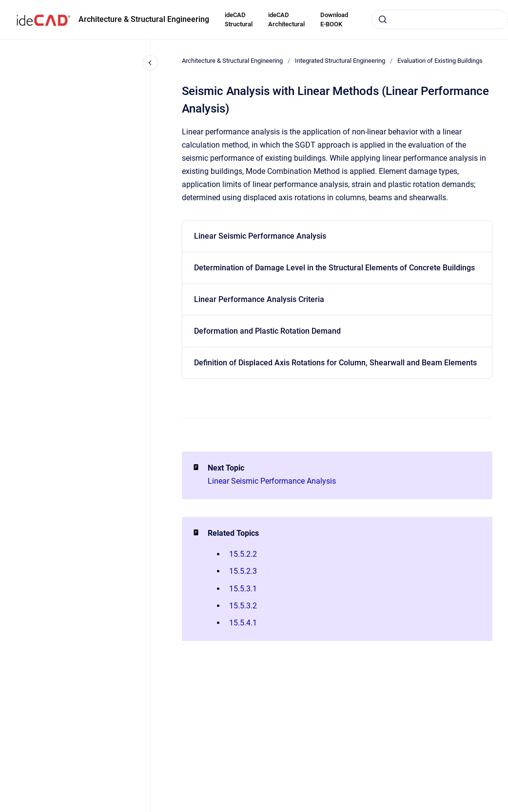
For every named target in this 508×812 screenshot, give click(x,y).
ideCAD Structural (239, 20)
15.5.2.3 (243, 571)
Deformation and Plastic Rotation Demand (267, 331)
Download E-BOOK (334, 20)
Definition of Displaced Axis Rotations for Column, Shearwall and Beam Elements (335, 363)
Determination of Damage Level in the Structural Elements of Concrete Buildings (334, 268)
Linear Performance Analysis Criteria (259, 299)
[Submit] (383, 19)
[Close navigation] (150, 63)
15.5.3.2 (243, 606)
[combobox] (440, 19)
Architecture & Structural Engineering (144, 19)
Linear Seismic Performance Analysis (260, 236)
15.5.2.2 (243, 554)
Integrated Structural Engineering (340, 61)
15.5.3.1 (243, 589)
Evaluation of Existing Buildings (440, 61)
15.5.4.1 (243, 623)
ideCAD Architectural (286, 20)
